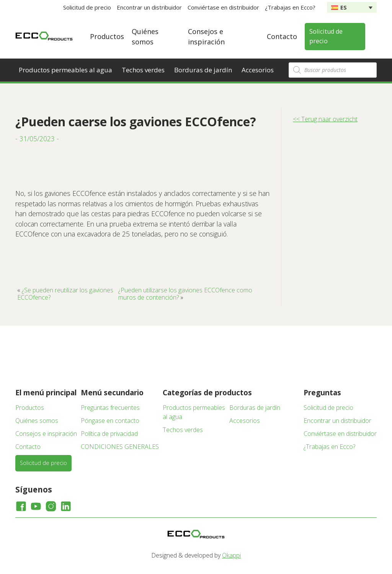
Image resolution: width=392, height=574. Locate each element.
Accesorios (258, 70)
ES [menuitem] (344, 7)
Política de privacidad (109, 434)
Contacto (282, 36)
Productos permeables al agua (65, 70)
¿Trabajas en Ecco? (290, 7)
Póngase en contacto (110, 421)
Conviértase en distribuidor (223, 7)
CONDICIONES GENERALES (120, 447)
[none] (352, 7)
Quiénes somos (37, 421)
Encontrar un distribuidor (149, 7)
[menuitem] (352, 7)
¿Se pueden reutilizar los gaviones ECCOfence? (65, 294)
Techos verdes (143, 70)
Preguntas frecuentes (110, 408)
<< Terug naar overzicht (325, 119)
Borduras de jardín (203, 70)
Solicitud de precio (87, 7)
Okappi (231, 555)
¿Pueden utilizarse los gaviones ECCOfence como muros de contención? (185, 294)
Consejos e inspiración (46, 434)
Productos (107, 36)
